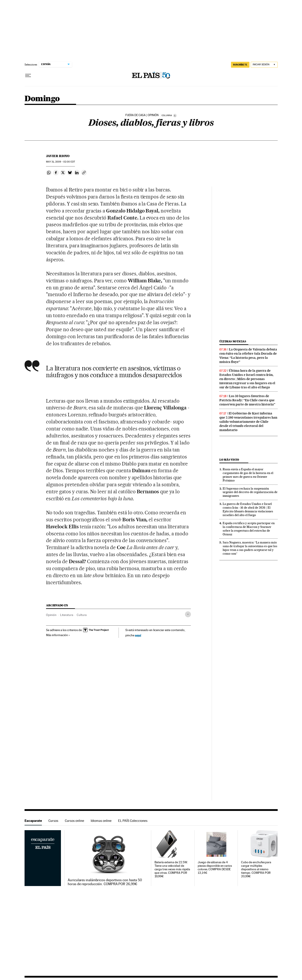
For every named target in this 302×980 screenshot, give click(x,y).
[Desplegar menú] (28, 76)
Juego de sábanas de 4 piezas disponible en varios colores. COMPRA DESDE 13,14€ (215, 868)
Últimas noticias (233, 341)
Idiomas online (101, 821)
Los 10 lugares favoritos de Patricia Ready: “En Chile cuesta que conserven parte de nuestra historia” (247, 400)
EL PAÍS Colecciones (133, 821)
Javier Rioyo (58, 156)
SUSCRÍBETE (240, 65)
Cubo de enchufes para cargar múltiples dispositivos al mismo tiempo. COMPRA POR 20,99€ (256, 869)
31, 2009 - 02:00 (60, 162)
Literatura (67, 615)
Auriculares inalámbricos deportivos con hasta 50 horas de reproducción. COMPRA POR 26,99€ (105, 882)
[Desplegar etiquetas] (188, 614)
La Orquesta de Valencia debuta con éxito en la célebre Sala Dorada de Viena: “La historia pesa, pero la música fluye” (248, 356)
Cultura (82, 615)
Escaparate (33, 821)
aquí (138, 635)
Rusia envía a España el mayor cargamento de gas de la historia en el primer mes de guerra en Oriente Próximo (248, 475)
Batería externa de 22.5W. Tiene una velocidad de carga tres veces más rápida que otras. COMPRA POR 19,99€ (172, 869)
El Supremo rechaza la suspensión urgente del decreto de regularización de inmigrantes (250, 492)
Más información (58, 635)
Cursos (53, 821)
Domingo (42, 99)
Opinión (51, 615)
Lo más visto (229, 460)
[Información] (175, 115)
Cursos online (75, 821)
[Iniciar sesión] (264, 65)
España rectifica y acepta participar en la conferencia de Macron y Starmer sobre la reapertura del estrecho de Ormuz (249, 529)
